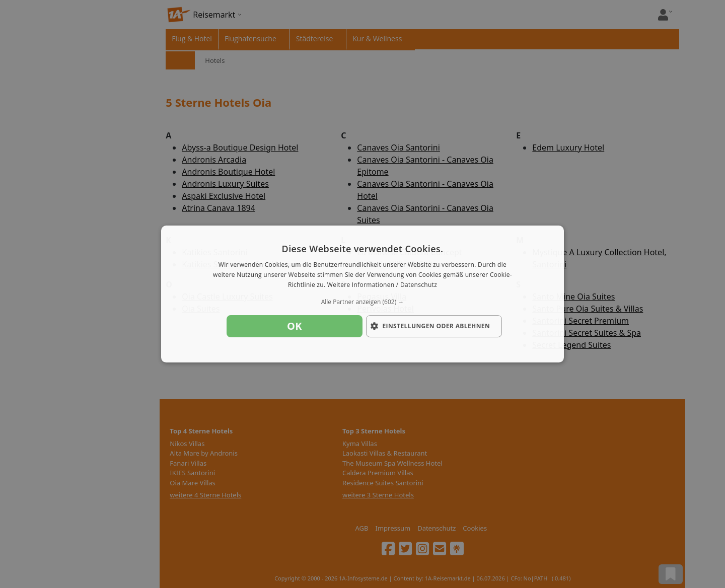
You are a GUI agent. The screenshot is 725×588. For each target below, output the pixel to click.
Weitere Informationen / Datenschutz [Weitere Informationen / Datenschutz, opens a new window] (382, 285)
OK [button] (295, 326)
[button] (362, 302)
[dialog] (362, 294)
